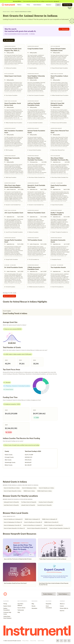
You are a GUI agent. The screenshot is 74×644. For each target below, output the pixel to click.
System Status (41, 641)
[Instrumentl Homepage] (8, 5)
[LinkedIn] (69, 641)
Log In (58, 5)
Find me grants (64, 29)
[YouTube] (65, 641)
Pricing (28, 5)
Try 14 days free (67, 5)
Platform (20, 5)
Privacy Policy (26, 641)
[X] (61, 641)
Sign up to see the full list (9, 296)
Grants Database (38, 5)
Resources (49, 5)
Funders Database (49, 594)
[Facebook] (58, 641)
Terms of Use (33, 641)
